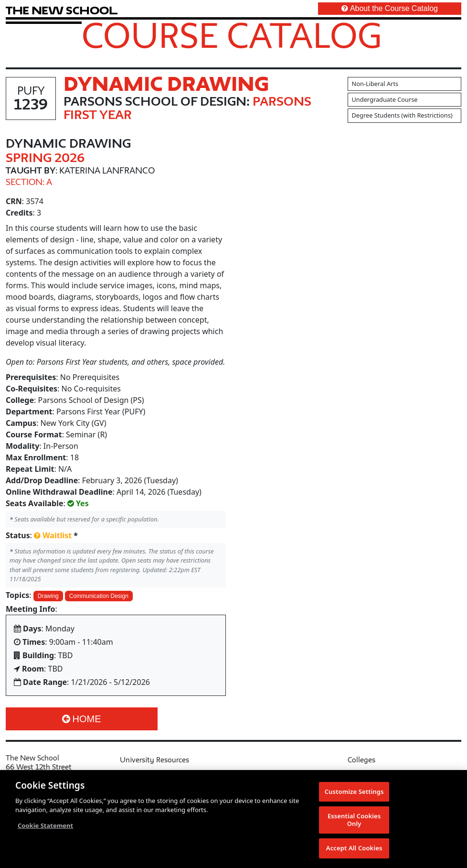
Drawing (48, 596)
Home (81, 719)
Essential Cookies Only (354, 820)
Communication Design (99, 596)
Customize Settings (354, 792)
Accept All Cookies (354, 849)
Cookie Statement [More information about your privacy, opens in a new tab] (45, 826)
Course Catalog (232, 35)
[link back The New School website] (62, 10)
